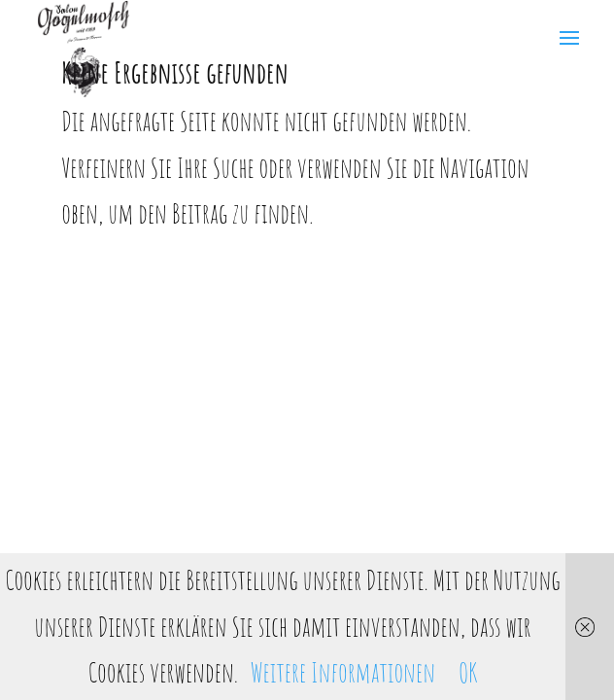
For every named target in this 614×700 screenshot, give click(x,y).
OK (468, 672)
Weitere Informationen (343, 672)
